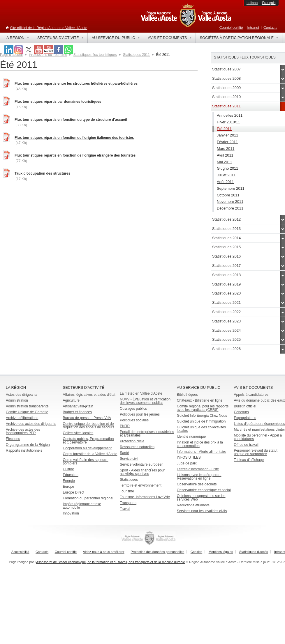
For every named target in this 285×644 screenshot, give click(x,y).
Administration (17, 400)
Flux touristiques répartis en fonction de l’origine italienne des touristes (74, 138)
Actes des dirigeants (22, 395)
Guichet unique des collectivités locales (201, 429)
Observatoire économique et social (204, 490)
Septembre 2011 (231, 188)
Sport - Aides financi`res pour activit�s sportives (142, 472)
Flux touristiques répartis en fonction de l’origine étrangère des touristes (75, 155)
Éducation (71, 475)
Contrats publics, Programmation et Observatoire (88, 441)
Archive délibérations (22, 418)
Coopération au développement (87, 448)
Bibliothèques (187, 395)
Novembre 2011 (230, 202)
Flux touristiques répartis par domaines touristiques (58, 102)
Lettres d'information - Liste (198, 469)
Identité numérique (191, 437)
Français (269, 3)
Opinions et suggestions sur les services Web (201, 498)
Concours (241, 412)
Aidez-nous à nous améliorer (103, 552)
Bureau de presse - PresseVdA (87, 418)
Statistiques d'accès (254, 552)
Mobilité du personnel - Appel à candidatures (258, 437)
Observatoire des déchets (197, 484)
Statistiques (129, 480)
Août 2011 (225, 182)
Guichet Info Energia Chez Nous (202, 416)
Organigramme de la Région (28, 445)
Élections (13, 439)
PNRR (125, 426)
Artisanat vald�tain (78, 406)
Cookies (196, 552)
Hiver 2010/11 (228, 122)
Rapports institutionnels (24, 450)
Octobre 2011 (228, 195)
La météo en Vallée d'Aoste (141, 393)
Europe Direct (74, 492)
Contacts (270, 28)
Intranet (253, 28)
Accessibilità (20, 552)
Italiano (252, 3)
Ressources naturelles (137, 447)
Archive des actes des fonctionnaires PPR (23, 431)
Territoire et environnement (141, 485)
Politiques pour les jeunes (140, 414)
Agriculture (71, 400)
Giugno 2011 (227, 168)
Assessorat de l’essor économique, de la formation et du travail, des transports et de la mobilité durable (111, 562)
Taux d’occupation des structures (42, 173)
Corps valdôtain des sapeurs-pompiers (86, 462)
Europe (69, 487)
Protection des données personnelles (157, 552)
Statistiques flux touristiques (95, 55)
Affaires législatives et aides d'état (89, 395)
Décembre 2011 (230, 208)
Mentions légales (221, 552)
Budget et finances (77, 412)
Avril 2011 (225, 155)
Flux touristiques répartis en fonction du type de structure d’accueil (71, 120)
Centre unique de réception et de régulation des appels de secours (89, 425)
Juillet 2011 (226, 175)
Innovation (71, 513)
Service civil (129, 459)
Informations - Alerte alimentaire (202, 452)
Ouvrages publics (133, 409)
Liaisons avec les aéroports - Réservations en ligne (199, 477)
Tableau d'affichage (249, 460)
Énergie (69, 481)
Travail (125, 509)
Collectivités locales (78, 433)
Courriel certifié (231, 28)
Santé (124, 453)
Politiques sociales (134, 420)
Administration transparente (27, 406)
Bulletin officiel (245, 406)
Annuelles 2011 (230, 115)
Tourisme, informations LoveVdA (145, 497)
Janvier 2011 (227, 135)
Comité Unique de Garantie (27, 412)
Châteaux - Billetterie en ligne (200, 400)
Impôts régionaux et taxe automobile (82, 506)
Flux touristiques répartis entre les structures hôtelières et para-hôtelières (76, 84)
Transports (128, 503)
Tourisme (127, 491)
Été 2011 (224, 129)
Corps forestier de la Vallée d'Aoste (90, 454)
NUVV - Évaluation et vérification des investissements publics (145, 401)
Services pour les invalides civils (202, 511)
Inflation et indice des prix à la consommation (200, 444)
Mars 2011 (226, 149)
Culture (69, 469)
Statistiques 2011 (136, 55)
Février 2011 (227, 142)
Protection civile (132, 441)
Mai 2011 (225, 162)
